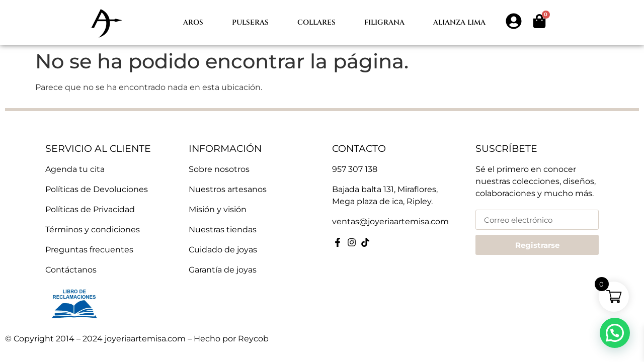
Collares (316, 22)
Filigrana (384, 22)
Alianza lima (459, 22)
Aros (193, 22)
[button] (615, 333)
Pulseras (250, 22)
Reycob (253, 339)
